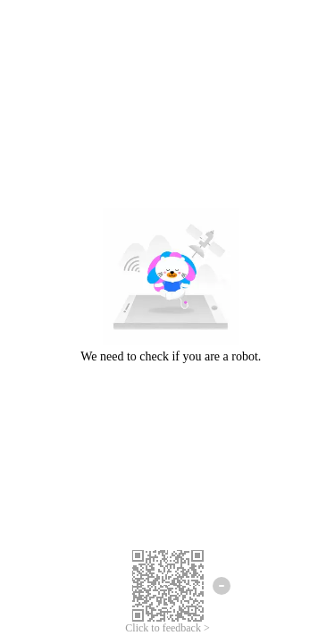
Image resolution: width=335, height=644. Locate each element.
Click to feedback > (167, 628)
